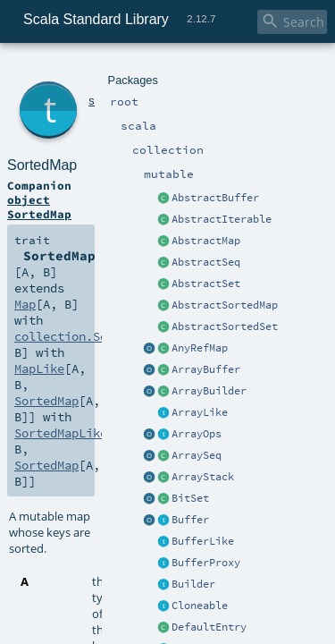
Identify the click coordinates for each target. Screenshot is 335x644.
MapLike (236, 179)
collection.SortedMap (77, 179)
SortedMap (110, 89)
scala (78, 69)
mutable (165, 69)
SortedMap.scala (179, 382)
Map (222, 163)
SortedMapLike (193, 195)
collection (117, 69)
